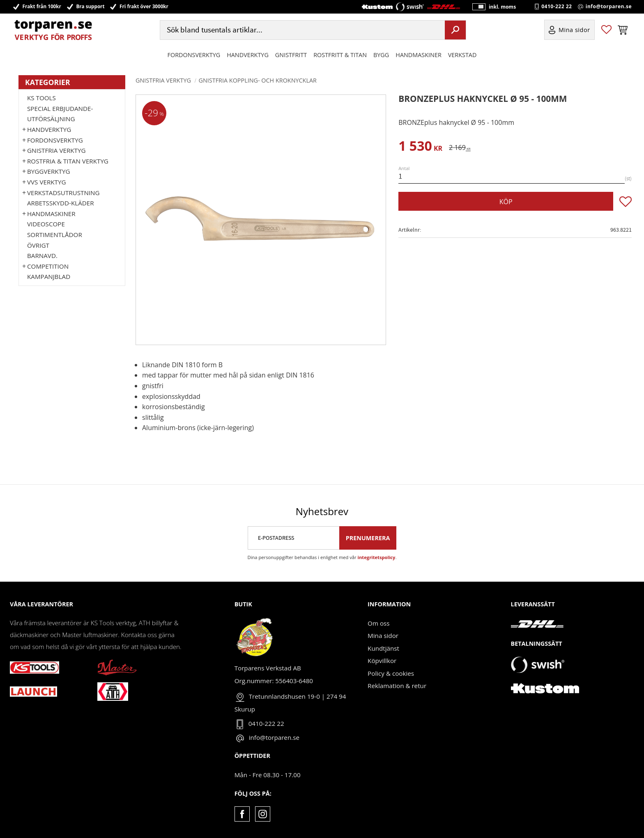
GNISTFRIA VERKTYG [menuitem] (56, 150)
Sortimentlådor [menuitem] (55, 235)
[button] (606, 30)
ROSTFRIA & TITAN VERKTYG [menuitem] (68, 161)
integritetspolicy (377, 557)
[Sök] (455, 30)
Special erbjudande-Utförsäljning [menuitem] (60, 114)
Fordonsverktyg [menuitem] (194, 55)
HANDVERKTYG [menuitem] (248, 55)
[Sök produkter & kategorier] (301, 30)
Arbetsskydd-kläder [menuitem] (61, 203)
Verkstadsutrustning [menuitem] (63, 193)
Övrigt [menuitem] (38, 245)
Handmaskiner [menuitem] (418, 55)
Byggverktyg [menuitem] (48, 171)
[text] (420, 147)
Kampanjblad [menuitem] (49, 276)
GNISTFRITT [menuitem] (291, 55)
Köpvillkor (382, 661)
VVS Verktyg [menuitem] (46, 182)
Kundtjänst (383, 648)
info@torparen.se (609, 7)
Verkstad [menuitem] (462, 55)
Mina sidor (383, 635)
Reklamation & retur (397, 686)
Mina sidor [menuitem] (574, 30)
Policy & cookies (391, 673)
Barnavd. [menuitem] (42, 256)
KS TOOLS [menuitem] (41, 98)
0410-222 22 (557, 7)
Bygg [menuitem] (381, 55)
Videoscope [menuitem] (46, 224)
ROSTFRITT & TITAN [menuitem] (340, 55)
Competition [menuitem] (48, 266)
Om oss (378, 623)
